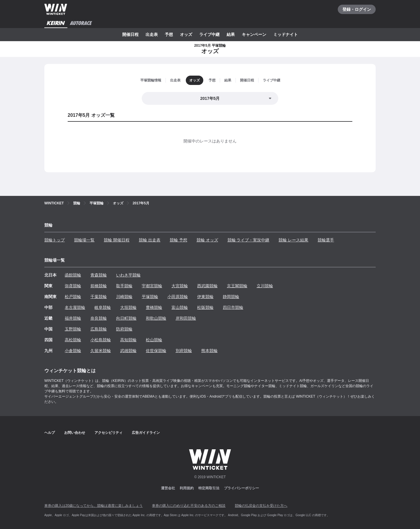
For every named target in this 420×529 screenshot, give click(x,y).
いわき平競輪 (128, 275)
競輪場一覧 (84, 240)
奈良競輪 (99, 318)
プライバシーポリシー (242, 488)
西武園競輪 (207, 286)
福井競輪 (73, 318)
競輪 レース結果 (293, 240)
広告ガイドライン (146, 433)
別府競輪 (184, 351)
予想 (169, 34)
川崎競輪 (124, 297)
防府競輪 (124, 329)
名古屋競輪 (75, 307)
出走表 (152, 34)
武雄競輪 (128, 351)
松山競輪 (154, 340)
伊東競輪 (205, 297)
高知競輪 (128, 340)
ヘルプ (50, 433)
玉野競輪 (73, 329)
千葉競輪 (99, 297)
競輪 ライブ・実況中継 (249, 240)
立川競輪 (265, 286)
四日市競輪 (233, 307)
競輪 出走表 (150, 240)
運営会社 (168, 488)
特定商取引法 (209, 488)
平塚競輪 (150, 297)
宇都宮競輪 (152, 286)
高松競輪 (73, 340)
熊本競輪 (209, 351)
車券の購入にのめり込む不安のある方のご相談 (189, 506)
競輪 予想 (178, 240)
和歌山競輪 (156, 318)
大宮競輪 (180, 286)
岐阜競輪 (103, 307)
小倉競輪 (73, 351)
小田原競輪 (178, 297)
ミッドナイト (286, 34)
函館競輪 (73, 275)
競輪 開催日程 (117, 240)
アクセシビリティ (108, 433)
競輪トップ (55, 240)
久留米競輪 (101, 351)
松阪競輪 (205, 307)
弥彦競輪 (73, 286)
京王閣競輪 (237, 286)
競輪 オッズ (207, 240)
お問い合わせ (75, 433)
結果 (231, 34)
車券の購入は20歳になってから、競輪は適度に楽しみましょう (93, 506)
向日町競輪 (126, 318)
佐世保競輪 (156, 351)
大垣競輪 (128, 307)
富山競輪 (180, 307)
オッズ (186, 34)
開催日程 (130, 34)
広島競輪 (99, 329)
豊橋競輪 (154, 307)
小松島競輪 (101, 340)
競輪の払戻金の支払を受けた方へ (261, 506)
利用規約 (187, 488)
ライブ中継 (209, 34)
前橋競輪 (99, 286)
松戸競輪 (73, 297)
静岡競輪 (231, 297)
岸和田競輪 (186, 318)
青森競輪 (99, 275)
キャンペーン (254, 34)
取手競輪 (124, 286)
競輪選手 (326, 240)
